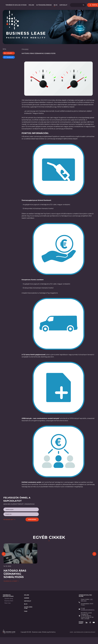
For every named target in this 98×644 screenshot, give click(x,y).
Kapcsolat (28, 601)
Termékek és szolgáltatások (8, 596)
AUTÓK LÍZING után (28, 608)
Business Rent (9, 601)
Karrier (27, 598)
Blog (26, 604)
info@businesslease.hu (88, 610)
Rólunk (27, 595)
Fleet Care (8, 603)
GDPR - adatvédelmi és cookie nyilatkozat (83, 632)
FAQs (26, 611)
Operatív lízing (9, 599)
